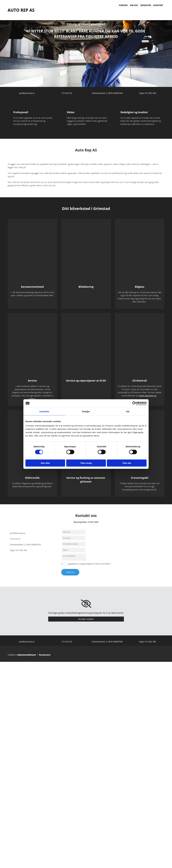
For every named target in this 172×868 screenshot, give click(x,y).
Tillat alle (127, 463)
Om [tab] (128, 411)
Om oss (134, 5)
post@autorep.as (27, 93)
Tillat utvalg (86, 463)
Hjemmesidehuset (27, 655)
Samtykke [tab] (44, 411)
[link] (86, 604)
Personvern (45, 655)
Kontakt (158, 5)
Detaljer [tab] (86, 411)
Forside (123, 5)
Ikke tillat (45, 463)
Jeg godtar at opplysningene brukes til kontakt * (90, 564)
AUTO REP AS (21, 10)
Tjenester (146, 5)
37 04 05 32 (67, 93)
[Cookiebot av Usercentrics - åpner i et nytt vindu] (134, 403)
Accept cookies (86, 619)
